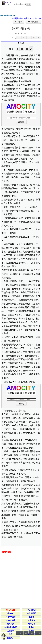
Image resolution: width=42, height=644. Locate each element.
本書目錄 (37, 18)
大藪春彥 (27, 18)
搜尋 (22, 122)
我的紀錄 (34, 22)
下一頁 (38, 633)
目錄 (32, 633)
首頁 (26, 633)
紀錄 (20, 22)
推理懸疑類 (17, 18)
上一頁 (19, 633)
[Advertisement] (21, 580)
